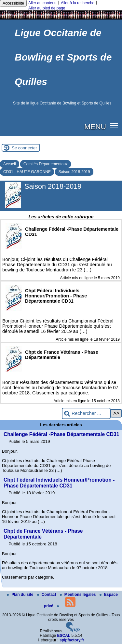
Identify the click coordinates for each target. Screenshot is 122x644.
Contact (47, 595)
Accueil (10, 164)
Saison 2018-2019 (74, 172)
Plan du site (21, 595)
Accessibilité (13, 3)
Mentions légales (78, 595)
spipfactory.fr (72, 640)
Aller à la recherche (78, 3)
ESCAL (64, 636)
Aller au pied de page (47, 8)
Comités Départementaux (46, 164)
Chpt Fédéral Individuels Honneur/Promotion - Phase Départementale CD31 (59, 483)
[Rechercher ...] (86, 413)
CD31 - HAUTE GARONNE (27, 172)
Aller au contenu (42, 3)
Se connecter (24, 148)
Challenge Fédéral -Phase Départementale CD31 (61, 434)
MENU (95, 127)
